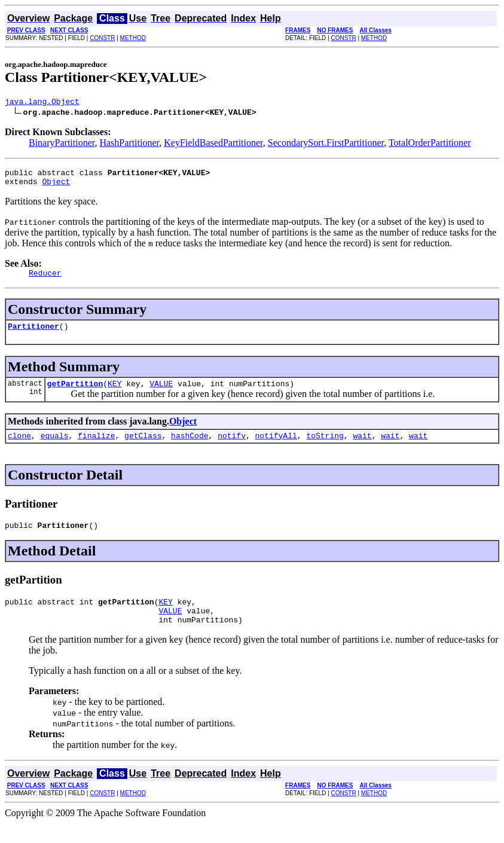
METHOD (133, 38)
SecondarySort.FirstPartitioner (326, 144)
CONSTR (102, 38)
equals (55, 448)
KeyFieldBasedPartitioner (213, 144)
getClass (143, 448)
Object (56, 187)
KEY (114, 394)
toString (325, 448)
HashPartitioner (129, 144)
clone (19, 448)
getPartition (75, 394)
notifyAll (276, 448)
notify (232, 448)
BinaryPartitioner (62, 144)
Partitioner (33, 335)
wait (362, 448)
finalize (96, 448)
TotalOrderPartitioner (430, 144)
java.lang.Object (42, 103)
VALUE (161, 394)
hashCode (190, 448)
